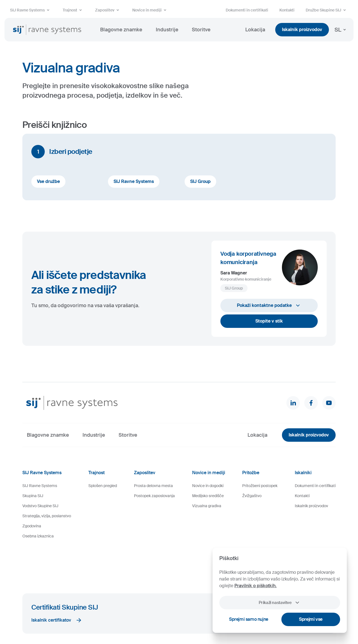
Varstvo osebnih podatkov (153, 623)
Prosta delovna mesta (153, 486)
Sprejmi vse (311, 619)
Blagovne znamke (121, 30)
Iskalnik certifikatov (57, 584)
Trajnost (73, 10)
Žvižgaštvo (252, 496)
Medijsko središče (208, 496)
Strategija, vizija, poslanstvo (47, 516)
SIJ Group (200, 181)
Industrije (167, 30)
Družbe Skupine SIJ (327, 10)
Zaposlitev (108, 10)
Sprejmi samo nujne (249, 619)
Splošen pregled (103, 486)
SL (341, 30)
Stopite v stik (269, 321)
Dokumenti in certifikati (247, 10)
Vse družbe (48, 181)
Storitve (201, 30)
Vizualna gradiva (207, 506)
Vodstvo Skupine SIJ (40, 506)
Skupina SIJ (33, 496)
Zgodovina (32, 526)
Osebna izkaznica (38, 536)
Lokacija (255, 30)
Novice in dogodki (208, 486)
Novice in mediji (150, 10)
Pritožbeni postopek (260, 486)
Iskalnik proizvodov (302, 30)
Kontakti (287, 10)
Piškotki (93, 623)
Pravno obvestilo (116, 623)
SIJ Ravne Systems (31, 10)
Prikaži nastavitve (280, 603)
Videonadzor (187, 623)
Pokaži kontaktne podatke (269, 305)
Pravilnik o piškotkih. (255, 586)
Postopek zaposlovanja (154, 496)
